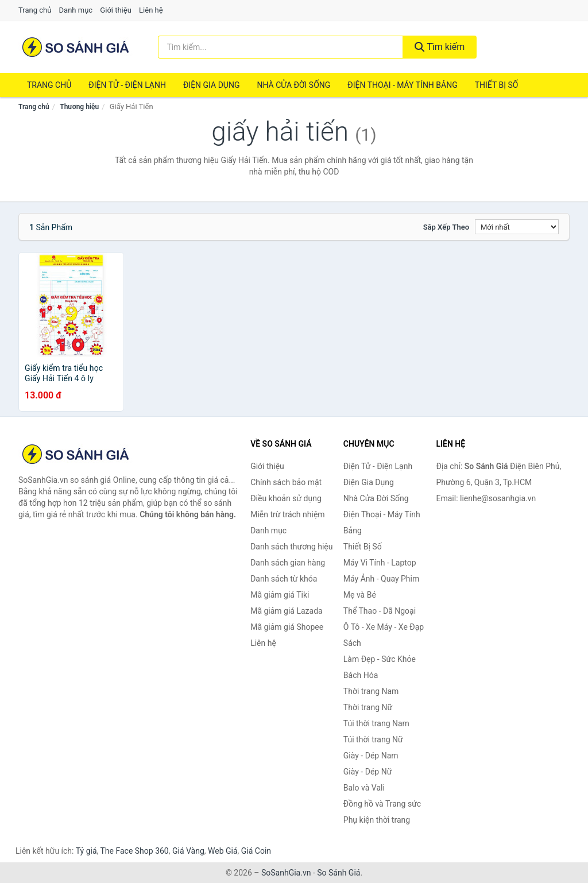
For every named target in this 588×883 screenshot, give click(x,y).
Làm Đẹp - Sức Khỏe (380, 659)
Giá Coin (256, 851)
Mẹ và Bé (360, 595)
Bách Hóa (361, 675)
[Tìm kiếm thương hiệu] (281, 47)
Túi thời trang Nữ (373, 739)
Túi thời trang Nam (376, 723)
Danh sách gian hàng (288, 563)
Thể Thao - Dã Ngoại (380, 611)
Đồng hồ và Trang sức (382, 804)
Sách (352, 643)
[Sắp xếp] (517, 227)
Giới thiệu (115, 10)
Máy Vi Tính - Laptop (380, 563)
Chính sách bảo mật (286, 482)
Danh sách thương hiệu (291, 547)
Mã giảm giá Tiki (280, 595)
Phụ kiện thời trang (377, 820)
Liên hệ (151, 10)
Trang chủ (35, 10)
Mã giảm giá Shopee (287, 627)
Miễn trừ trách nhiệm (287, 514)
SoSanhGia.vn (286, 873)
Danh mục (76, 10)
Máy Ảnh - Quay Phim (381, 579)
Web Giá (223, 851)
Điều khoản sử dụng (286, 498)
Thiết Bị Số (497, 85)
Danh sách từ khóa (284, 579)
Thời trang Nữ (368, 707)
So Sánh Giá (339, 873)
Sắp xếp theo (446, 227)
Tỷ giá (86, 851)
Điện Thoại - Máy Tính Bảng (402, 85)
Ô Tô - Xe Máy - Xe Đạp (384, 627)
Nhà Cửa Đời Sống (293, 85)
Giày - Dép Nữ (368, 772)
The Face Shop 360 (134, 851)
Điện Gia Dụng (211, 85)
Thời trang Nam (371, 691)
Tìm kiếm (440, 47)
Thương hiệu (79, 107)
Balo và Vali (364, 788)
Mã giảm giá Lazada (287, 611)
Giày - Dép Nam (371, 756)
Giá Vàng (188, 851)
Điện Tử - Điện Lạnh (127, 85)
